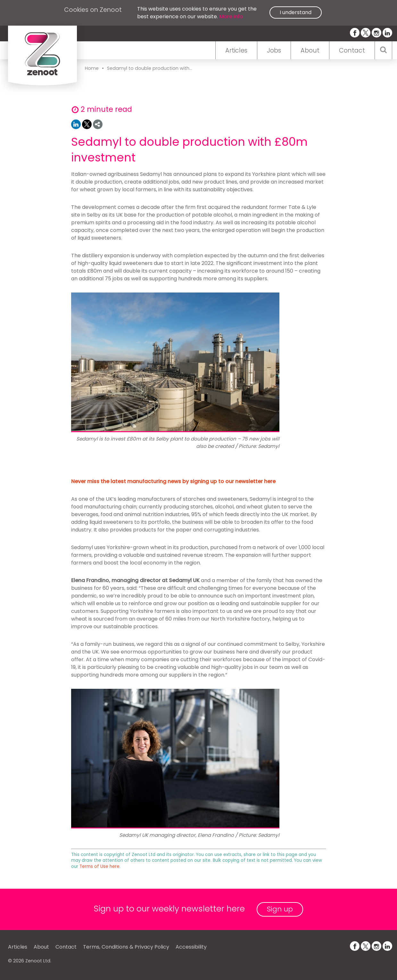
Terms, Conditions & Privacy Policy (126, 947)
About (310, 50)
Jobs (274, 50)
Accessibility (191, 947)
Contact (352, 50)
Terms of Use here (99, 866)
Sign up (280, 909)
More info (231, 16)
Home (92, 68)
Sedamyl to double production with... (150, 68)
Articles (236, 50)
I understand (296, 12)
